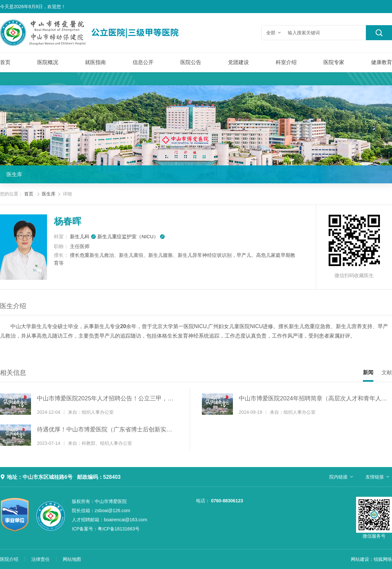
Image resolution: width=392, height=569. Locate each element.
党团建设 (238, 62)
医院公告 (191, 62)
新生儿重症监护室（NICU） (131, 236)
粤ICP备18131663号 (106, 529)
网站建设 (360, 559)
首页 (5, 62)
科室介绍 (286, 62)
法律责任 (41, 559)
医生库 (14, 174)
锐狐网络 (383, 559)
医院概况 (48, 62)
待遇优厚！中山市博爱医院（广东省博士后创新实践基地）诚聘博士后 (105, 430)
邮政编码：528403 (99, 477)
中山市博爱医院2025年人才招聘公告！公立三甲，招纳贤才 (105, 399)
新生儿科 (83, 236)
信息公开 (143, 62)
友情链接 (375, 477)
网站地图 (72, 559)
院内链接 (338, 477)
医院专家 (334, 62)
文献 (387, 372)
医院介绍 (9, 559)
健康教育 (382, 62)
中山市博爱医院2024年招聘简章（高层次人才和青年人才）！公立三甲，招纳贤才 (310, 399)
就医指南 (95, 62)
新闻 (368, 372)
